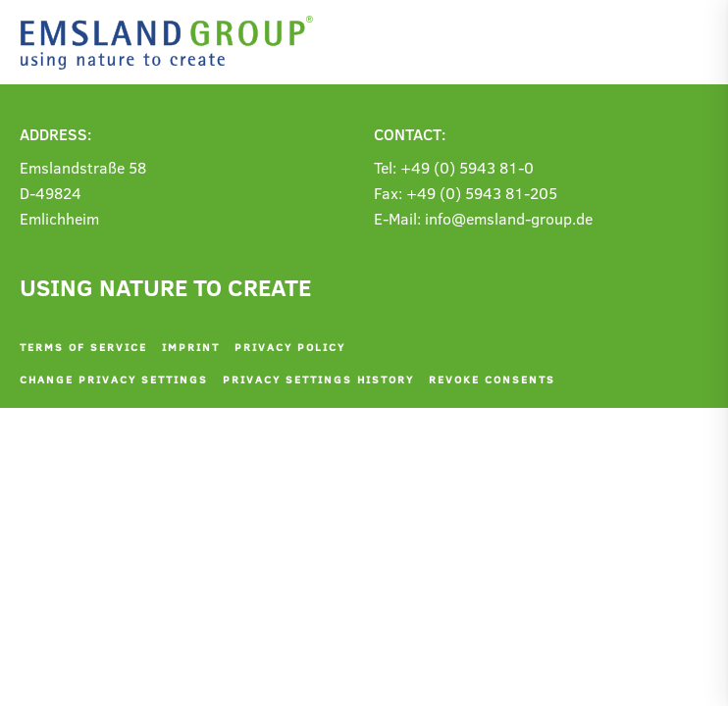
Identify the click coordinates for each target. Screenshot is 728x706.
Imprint (191, 347)
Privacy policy (290, 347)
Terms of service (83, 347)
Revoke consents (492, 379)
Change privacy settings (114, 379)
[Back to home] (172, 43)
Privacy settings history (318, 379)
